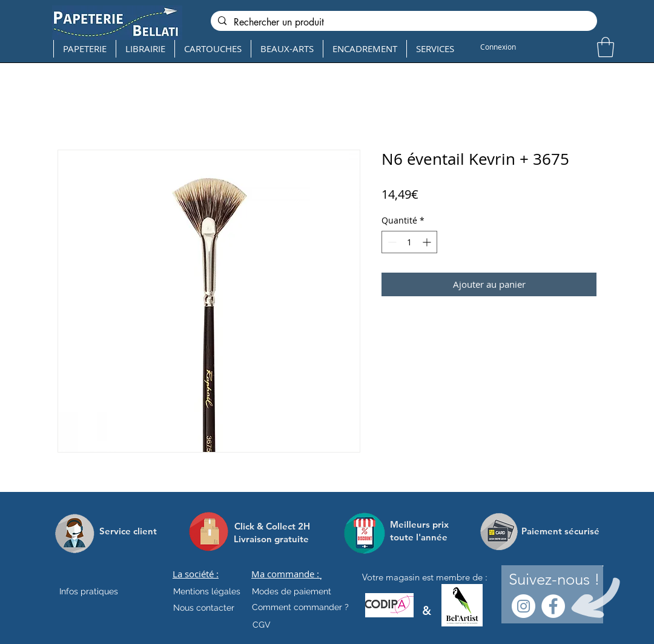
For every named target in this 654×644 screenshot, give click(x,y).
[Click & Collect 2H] (272, 526)
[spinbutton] (409, 242)
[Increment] (428, 242)
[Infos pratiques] (99, 592)
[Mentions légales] (207, 592)
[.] (321, 577)
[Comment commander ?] (300, 608)
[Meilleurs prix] (421, 524)
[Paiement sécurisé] (560, 531)
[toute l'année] (424, 537)
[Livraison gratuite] (271, 539)
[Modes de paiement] (292, 592)
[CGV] (261, 625)
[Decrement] (391, 242)
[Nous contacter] (204, 608)
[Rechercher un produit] (403, 22)
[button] (606, 47)
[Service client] (128, 531)
